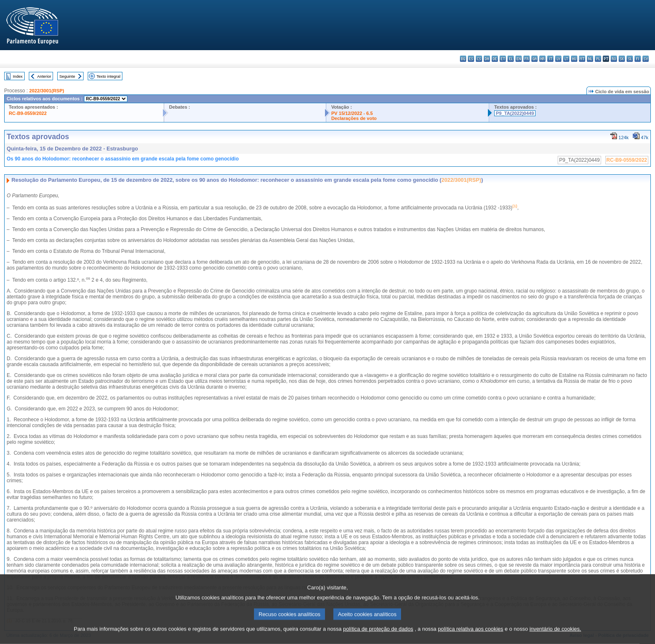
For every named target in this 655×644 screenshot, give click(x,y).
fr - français (527, 59)
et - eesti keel (503, 59)
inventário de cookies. (555, 638)
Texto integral (108, 76)
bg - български (463, 59)
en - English (519, 59)
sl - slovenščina (630, 59)
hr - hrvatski (542, 59)
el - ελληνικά (511, 59)
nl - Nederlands (590, 59)
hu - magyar (574, 59)
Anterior (44, 76)
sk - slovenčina (622, 59)
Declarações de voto (354, 118)
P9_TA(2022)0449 (515, 113)
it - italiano (550, 59)
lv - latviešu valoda (558, 59)
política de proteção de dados (378, 638)
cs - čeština (479, 59)
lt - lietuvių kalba (566, 59)
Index (18, 76)
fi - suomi (638, 59)
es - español (471, 59)
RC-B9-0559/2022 (28, 113)
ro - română (614, 59)
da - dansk (487, 59)
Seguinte (67, 76)
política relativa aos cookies (471, 638)
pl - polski (598, 59)
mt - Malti (582, 59)
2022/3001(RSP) (47, 91)
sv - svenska (646, 59)
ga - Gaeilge (534, 59)
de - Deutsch (495, 59)
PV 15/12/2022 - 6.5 (352, 113)
